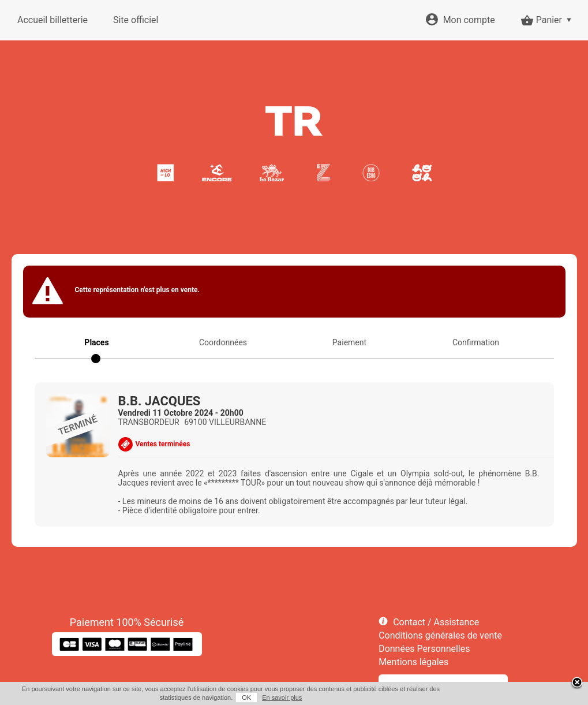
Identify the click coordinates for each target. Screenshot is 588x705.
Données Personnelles (424, 649)
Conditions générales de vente (440, 635)
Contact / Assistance (436, 622)
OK (246, 697)
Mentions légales (413, 662)
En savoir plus (282, 697)
